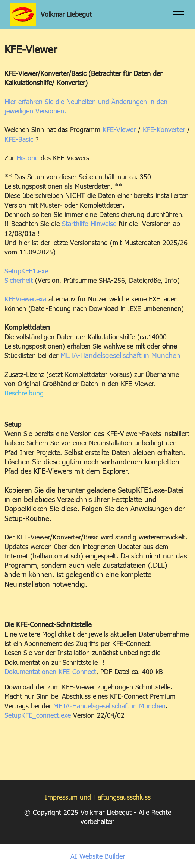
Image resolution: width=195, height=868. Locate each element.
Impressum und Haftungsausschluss (98, 797)
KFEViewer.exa (25, 299)
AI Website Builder (98, 856)
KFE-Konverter (164, 129)
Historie (27, 158)
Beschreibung (24, 393)
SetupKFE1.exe (26, 271)
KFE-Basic (19, 139)
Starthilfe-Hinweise (89, 223)
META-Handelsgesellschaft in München (120, 355)
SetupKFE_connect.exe (38, 715)
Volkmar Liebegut (66, 14)
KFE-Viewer (119, 129)
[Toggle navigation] (179, 14)
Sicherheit (19, 280)
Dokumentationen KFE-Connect (50, 671)
